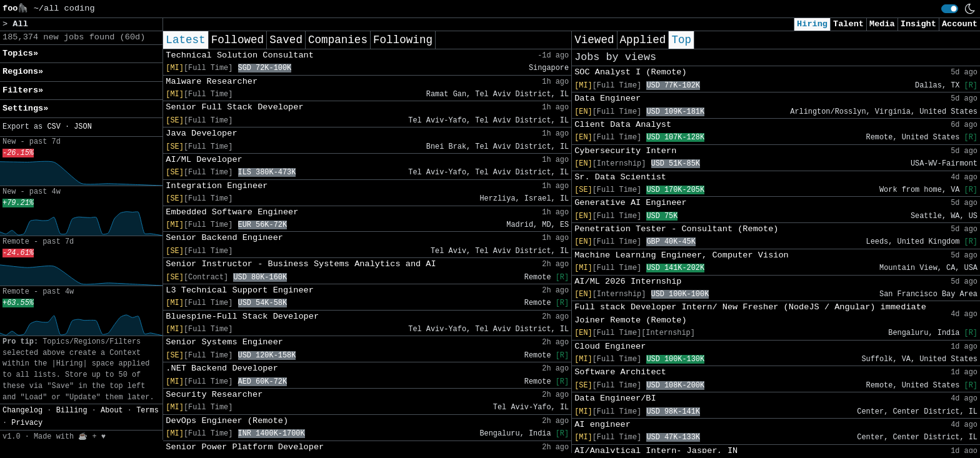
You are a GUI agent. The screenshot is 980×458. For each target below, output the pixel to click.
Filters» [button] (23, 90)
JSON (83, 127)
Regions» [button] (23, 72)
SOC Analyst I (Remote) (630, 72)
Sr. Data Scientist (620, 177)
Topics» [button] (20, 53)
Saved (286, 40)
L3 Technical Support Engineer (240, 290)
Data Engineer (607, 98)
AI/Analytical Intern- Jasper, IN (656, 451)
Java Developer (201, 133)
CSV (53, 127)
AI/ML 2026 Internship (628, 281)
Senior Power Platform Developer (245, 447)
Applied (643, 40)
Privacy (27, 423)
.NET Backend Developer (222, 368)
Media (882, 24)
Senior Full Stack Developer (234, 107)
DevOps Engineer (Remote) (227, 421)
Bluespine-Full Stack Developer (242, 316)
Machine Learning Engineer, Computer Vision (682, 255)
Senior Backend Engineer (224, 238)
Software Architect (620, 372)
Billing (72, 411)
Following (403, 40)
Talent (848, 24)
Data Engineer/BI (615, 398)
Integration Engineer (217, 186)
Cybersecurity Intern (625, 151)
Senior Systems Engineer (224, 342)
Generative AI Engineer (630, 203)
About (112, 411)
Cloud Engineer (610, 346)
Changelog (22, 411)
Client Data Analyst (623, 125)
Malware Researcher (212, 82)
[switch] (950, 9)
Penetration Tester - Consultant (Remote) (676, 229)
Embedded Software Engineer (232, 212)
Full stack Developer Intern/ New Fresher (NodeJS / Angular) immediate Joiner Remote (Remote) (750, 313)
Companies (338, 40)
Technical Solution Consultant (240, 55)
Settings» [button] (25, 108)
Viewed (594, 40)
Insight (918, 24)
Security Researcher (214, 395)
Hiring (812, 24)
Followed (237, 40)
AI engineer (602, 425)
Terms (147, 411)
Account (960, 24)
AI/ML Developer (204, 160)
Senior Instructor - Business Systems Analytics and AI (301, 264)
